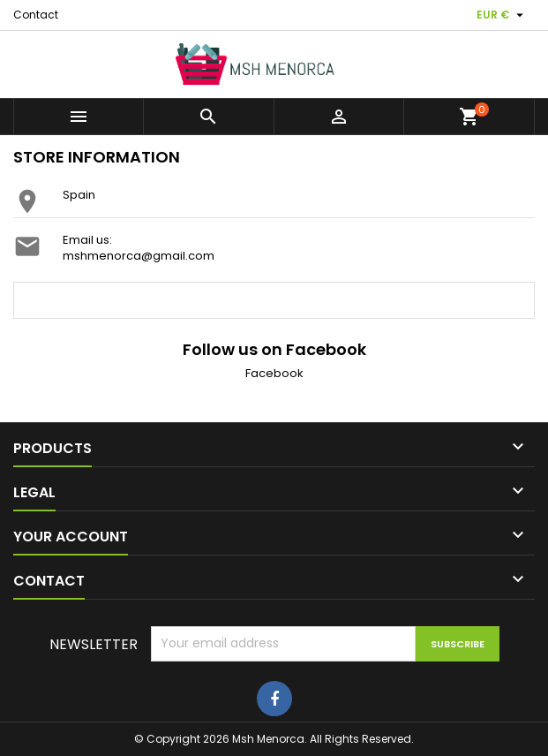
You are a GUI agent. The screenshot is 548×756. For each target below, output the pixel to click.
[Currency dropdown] (502, 15)
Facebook (274, 373)
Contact (36, 15)
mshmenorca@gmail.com (139, 256)
